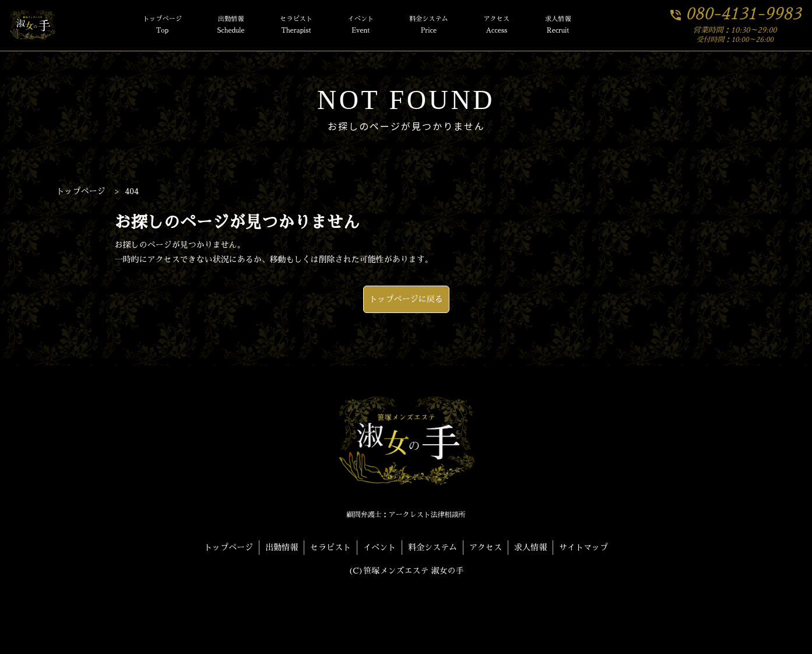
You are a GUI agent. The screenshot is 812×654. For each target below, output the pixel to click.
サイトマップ (583, 547)
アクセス (496, 26)
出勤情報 (231, 26)
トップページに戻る (406, 299)
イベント (361, 26)
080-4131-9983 (735, 14)
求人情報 (558, 26)
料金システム (429, 26)
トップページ (162, 26)
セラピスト (296, 26)
